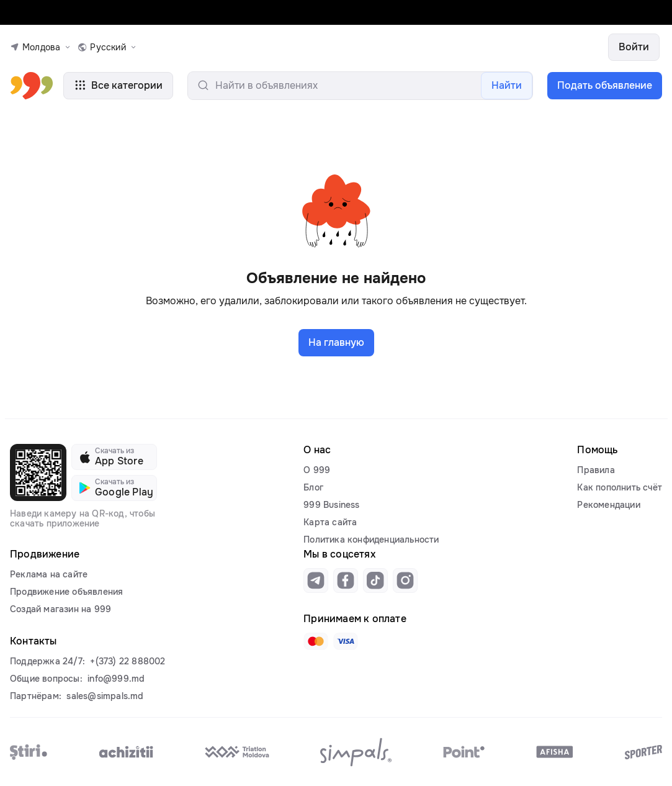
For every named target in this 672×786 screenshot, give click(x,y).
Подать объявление (605, 85)
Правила (596, 470)
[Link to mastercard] (316, 641)
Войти (634, 47)
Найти (507, 85)
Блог (313, 487)
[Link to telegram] (316, 580)
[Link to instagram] (405, 580)
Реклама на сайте (49, 574)
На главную (336, 342)
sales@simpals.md (105, 696)
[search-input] (360, 86)
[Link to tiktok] (375, 580)
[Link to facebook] (346, 580)
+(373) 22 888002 (128, 661)
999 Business (331, 505)
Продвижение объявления (66, 592)
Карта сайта (330, 522)
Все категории (118, 85)
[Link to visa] (346, 641)
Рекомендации (608, 505)
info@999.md (116, 679)
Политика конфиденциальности (371, 540)
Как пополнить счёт (620, 487)
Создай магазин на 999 (60, 609)
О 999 (317, 470)
